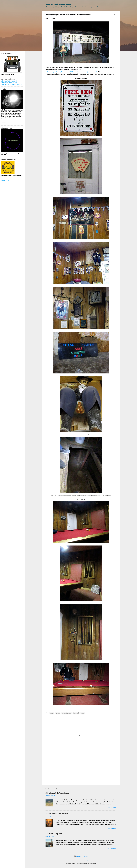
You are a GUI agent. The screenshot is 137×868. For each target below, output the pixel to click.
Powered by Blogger (81, 856)
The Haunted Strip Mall (54, 834)
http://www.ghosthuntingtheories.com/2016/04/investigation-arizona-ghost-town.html (71, 72)
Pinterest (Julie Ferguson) (9, 81)
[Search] (119, 5)
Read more (112, 808)
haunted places (66, 713)
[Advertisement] (81, 769)
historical (76, 713)
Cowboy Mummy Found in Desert (57, 813)
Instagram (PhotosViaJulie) (10, 83)
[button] (115, 15)
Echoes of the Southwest (59, 4)
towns (83, 713)
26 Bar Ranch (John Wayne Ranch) (57, 793)
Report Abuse (5, 180)
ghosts (58, 713)
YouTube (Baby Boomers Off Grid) (12, 84)
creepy (52, 713)
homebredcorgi (85, 860)
